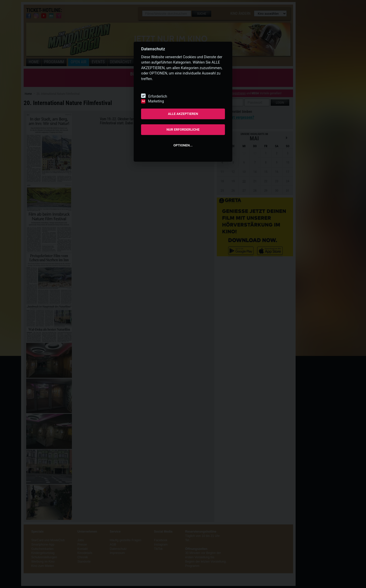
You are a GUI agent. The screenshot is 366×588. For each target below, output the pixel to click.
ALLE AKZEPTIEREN (183, 114)
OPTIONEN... (183, 145)
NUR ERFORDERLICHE (183, 130)
